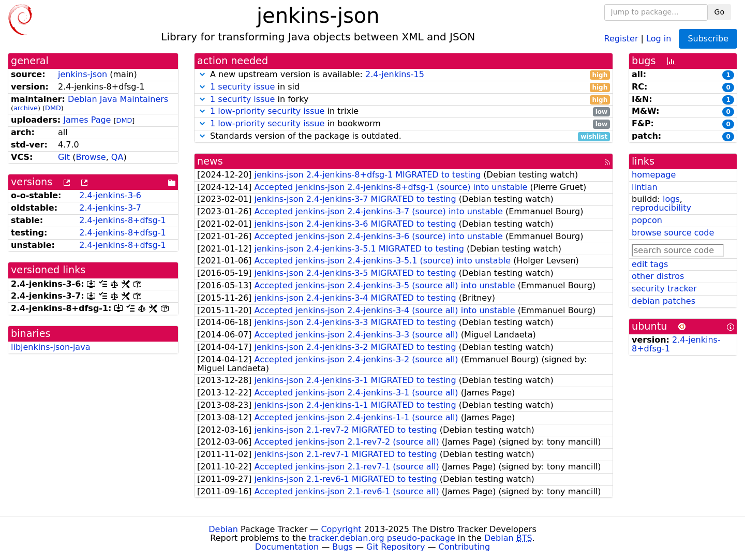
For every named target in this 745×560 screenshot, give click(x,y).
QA (117, 157)
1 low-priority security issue (267, 111)
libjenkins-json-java (50, 347)
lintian (645, 187)
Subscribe (708, 39)
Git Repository (396, 547)
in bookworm (404, 124)
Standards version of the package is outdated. (404, 136)
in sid (404, 87)
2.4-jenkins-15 (395, 74)
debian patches (664, 301)
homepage (654, 175)
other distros (658, 276)
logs (671, 199)
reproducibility (661, 208)
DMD (53, 108)
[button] (202, 74)
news (210, 161)
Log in (659, 38)
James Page (87, 120)
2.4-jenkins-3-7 (110, 208)
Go (719, 12)
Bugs (342, 547)
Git (64, 157)
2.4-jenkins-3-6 (110, 195)
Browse (91, 157)
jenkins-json (83, 74)
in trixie (404, 112)
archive (26, 108)
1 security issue (242, 87)
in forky (404, 100)
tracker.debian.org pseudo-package (382, 538)
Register (621, 38)
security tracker (664, 289)
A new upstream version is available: (404, 75)
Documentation (287, 547)
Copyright (341, 529)
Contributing (465, 547)
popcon (647, 220)
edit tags (650, 264)
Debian (223, 529)
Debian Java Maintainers (118, 99)
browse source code (673, 233)
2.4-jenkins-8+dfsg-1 (122, 220)
